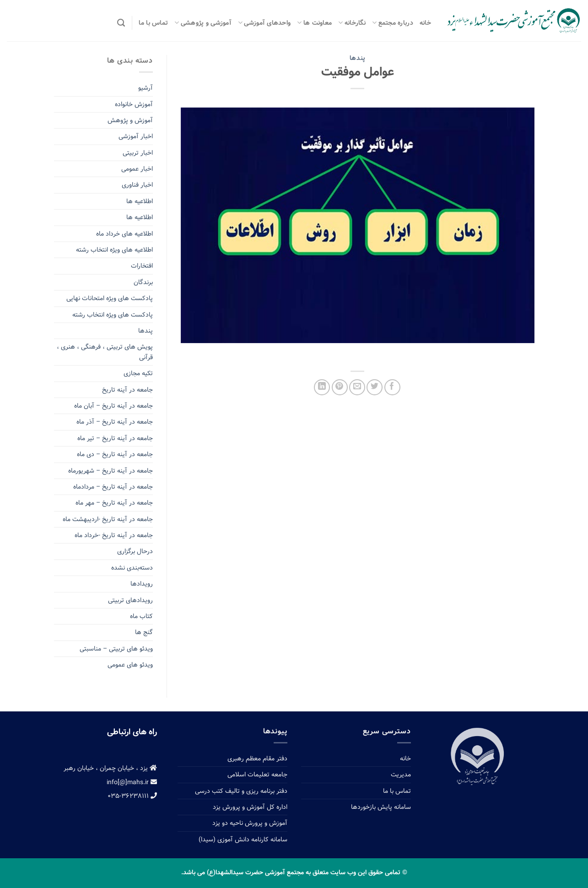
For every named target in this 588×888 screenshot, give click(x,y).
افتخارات (142, 266)
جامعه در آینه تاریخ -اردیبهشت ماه (108, 519)
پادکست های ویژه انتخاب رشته (113, 315)
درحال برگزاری (135, 551)
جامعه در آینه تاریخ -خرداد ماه (114, 535)
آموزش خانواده (134, 104)
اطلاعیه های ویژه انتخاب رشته (114, 250)
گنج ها (144, 632)
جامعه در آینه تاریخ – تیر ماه (115, 438)
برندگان (143, 282)
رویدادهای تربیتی (130, 600)
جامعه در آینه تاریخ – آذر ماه (115, 422)
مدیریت (401, 775)
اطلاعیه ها (140, 201)
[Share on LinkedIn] (322, 387)
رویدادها (142, 584)
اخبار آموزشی (136, 136)
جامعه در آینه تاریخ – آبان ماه (113, 406)
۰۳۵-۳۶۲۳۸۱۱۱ (132, 796)
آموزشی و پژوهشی (203, 23)
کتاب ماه (141, 616)
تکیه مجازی (138, 373)
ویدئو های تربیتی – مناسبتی (116, 649)
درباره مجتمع (393, 23)
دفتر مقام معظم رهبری (257, 759)
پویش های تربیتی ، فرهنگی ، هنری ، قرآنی (105, 352)
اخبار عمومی (137, 169)
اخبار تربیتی (138, 153)
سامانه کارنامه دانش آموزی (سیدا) (243, 840)
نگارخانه (352, 23)
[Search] (121, 23)
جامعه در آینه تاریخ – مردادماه (113, 487)
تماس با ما (153, 23)
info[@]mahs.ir (132, 782)
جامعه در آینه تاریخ (127, 390)
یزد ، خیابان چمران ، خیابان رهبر (110, 768)
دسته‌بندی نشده (132, 568)
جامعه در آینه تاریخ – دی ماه (115, 454)
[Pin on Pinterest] (340, 387)
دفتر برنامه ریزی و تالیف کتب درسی (241, 791)
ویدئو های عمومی (130, 665)
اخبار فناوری (137, 185)
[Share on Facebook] (392, 387)
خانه (425, 23)
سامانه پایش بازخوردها (381, 807)
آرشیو (146, 88)
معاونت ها (314, 23)
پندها (358, 58)
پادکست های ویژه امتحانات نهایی (110, 298)
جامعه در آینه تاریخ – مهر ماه (114, 503)
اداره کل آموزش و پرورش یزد (250, 807)
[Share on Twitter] (375, 387)
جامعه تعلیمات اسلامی (257, 775)
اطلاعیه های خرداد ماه (124, 234)
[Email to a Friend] (357, 387)
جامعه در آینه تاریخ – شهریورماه (111, 471)
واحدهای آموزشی (264, 23)
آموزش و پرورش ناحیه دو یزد (250, 823)
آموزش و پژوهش (130, 120)
